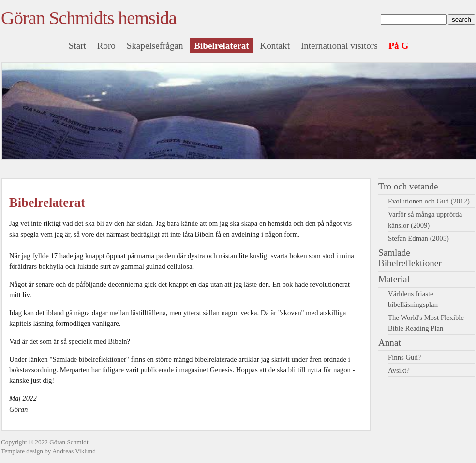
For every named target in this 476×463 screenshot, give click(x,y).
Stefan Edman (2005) (418, 238)
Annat (390, 342)
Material (394, 279)
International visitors (339, 46)
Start (77, 46)
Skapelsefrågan (155, 46)
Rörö (106, 46)
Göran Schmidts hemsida (89, 18)
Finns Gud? (404, 357)
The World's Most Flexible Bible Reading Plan (426, 323)
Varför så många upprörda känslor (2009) (425, 219)
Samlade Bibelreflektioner (410, 258)
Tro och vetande (408, 186)
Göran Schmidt (69, 442)
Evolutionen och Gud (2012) (429, 201)
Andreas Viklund (74, 451)
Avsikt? (399, 370)
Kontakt (275, 46)
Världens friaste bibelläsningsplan (413, 299)
